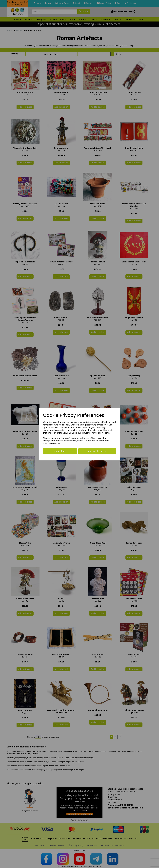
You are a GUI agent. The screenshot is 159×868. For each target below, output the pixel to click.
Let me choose (60, 451)
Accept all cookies (97, 451)
